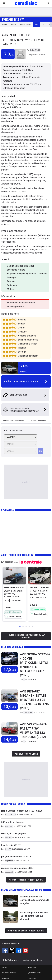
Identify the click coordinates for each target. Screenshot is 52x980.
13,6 (10, 707)
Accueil (5, 25)
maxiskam (28, 712)
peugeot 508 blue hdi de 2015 (16, 857)
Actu (43, 25)
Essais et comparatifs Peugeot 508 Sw (22, 890)
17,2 (10, 669)
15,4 (24, 366)
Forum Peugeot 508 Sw (13, 804)
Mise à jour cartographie (13, 834)
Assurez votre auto (38, 421)
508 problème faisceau (13, 822)
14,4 (10, 739)
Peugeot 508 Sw (13, 19)
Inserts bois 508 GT (11, 845)
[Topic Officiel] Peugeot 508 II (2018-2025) (22, 811)
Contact (4, 967)
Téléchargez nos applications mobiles (23, 960)
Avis (36, 25)
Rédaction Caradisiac (9, 973)
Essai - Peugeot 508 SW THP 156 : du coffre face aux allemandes (34, 916)
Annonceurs (32, 967)
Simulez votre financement (14, 421)
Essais (14, 25)
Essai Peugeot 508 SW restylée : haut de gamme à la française (34, 900)
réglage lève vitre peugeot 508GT (18, 868)
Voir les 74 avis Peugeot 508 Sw (21, 382)
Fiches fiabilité (25, 25)
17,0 (8, 54)
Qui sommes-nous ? (35, 973)
